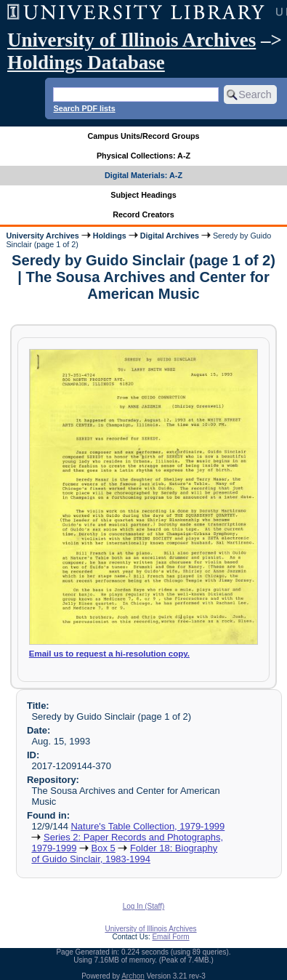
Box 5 (104, 848)
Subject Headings (143, 195)
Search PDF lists (84, 108)
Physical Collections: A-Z (143, 156)
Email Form (170, 937)
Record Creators (143, 214)
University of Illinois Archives (132, 40)
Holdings (110, 236)
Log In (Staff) (144, 906)
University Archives (42, 236)
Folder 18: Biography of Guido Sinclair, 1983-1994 (124, 854)
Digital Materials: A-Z (143, 175)
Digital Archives (170, 236)
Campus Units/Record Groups (143, 136)
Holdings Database (86, 63)
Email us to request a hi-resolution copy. (109, 654)
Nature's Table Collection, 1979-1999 (147, 826)
